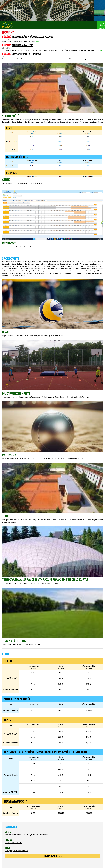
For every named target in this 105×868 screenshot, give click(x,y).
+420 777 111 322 (14, 843)
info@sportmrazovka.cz (17, 850)
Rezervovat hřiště (53, 856)
